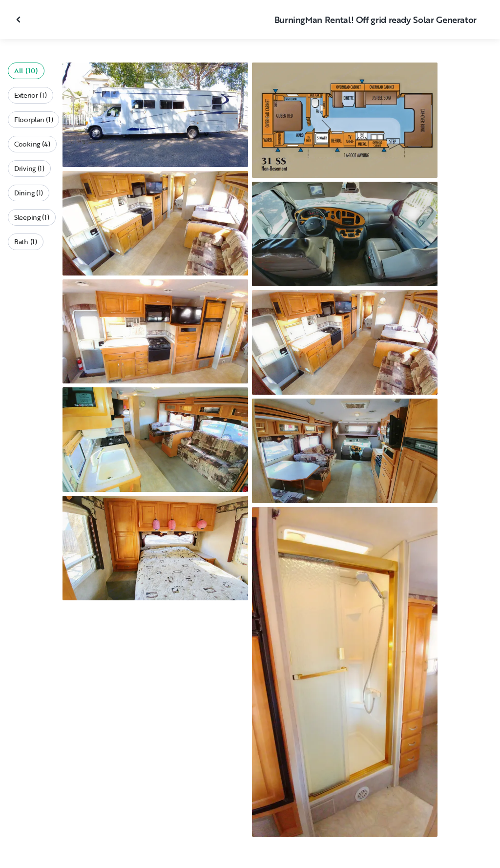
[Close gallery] (20, 20)
